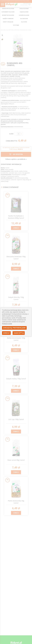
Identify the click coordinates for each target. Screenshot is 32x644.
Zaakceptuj (19, 333)
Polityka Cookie (7, 324)
